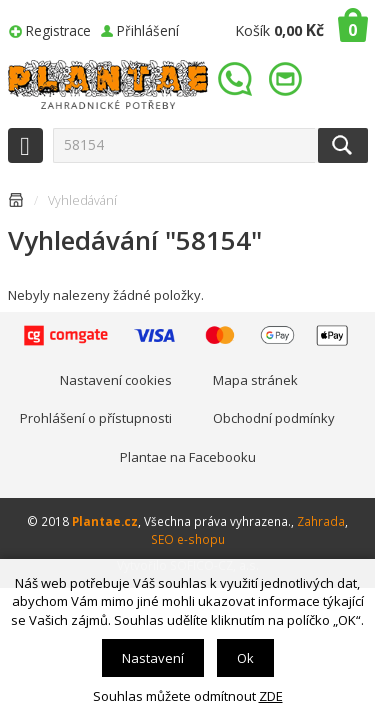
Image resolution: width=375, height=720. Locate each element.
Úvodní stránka (16, 203)
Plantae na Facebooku (188, 457)
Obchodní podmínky (274, 418)
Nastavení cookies (116, 380)
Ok (245, 658)
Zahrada (321, 521)
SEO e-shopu (188, 539)
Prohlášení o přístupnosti (96, 418)
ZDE (271, 696)
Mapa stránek (255, 380)
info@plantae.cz (288, 79)
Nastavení (153, 658)
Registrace (58, 30)
